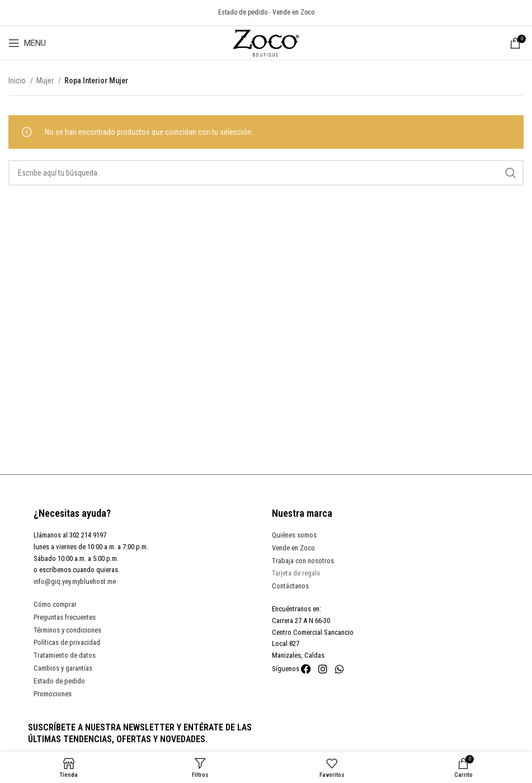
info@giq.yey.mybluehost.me (75, 581)
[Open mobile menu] (27, 43)
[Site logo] (266, 43)
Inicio (18, 81)
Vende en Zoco (293, 12)
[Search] (266, 173)
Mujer (46, 81)
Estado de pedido (243, 12)
